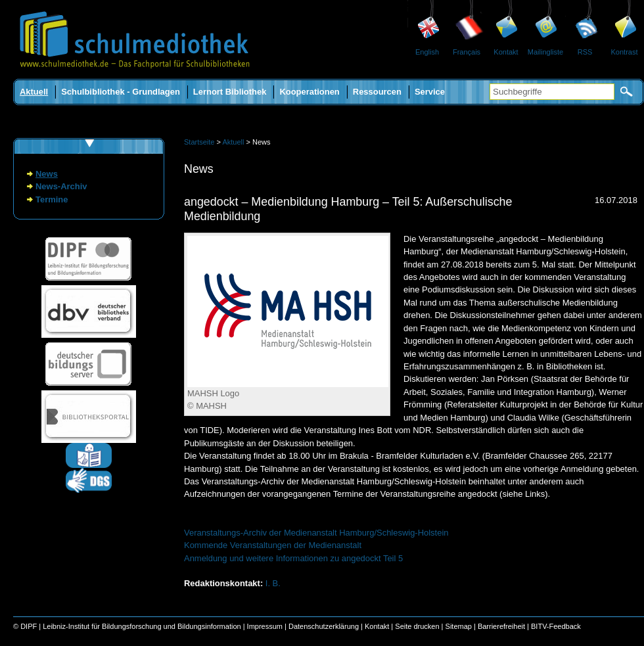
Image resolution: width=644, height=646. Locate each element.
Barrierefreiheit (501, 626)
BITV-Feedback (556, 626)
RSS (585, 52)
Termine (52, 199)
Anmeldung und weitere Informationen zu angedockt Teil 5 (293, 558)
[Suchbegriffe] (552, 92)
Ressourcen (377, 92)
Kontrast (625, 52)
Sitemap (459, 626)
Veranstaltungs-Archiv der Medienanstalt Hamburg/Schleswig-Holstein (316, 533)
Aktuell (34, 92)
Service (430, 92)
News (47, 174)
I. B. (273, 583)
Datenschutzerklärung (324, 626)
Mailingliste (545, 52)
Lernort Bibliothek (230, 92)
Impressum (265, 626)
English (427, 52)
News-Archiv (61, 186)
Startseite (199, 142)
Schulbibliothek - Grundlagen (121, 92)
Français (467, 52)
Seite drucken (417, 626)
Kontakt (506, 52)
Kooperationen (309, 92)
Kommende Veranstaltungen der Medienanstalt (273, 545)
